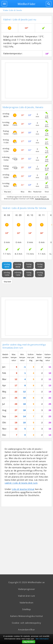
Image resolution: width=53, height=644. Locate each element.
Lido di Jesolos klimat (23, 489)
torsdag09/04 (18, 265)
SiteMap (26, 609)
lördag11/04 (40, 265)
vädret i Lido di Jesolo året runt (21, 483)
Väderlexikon (26, 603)
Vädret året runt (26, 596)
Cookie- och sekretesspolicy (26, 623)
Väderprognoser (26, 589)
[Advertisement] (27, 80)
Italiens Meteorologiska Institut (26, 616)
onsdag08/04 (7, 265)
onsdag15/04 (40, 274)
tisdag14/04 (29, 274)
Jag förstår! (29, 642)
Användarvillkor (26, 630)
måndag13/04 (18, 274)
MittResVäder (26, 4)
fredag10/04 (29, 265)
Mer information (42, 639)
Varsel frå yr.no (42, 199)
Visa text (7, 192)
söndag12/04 (7, 274)
